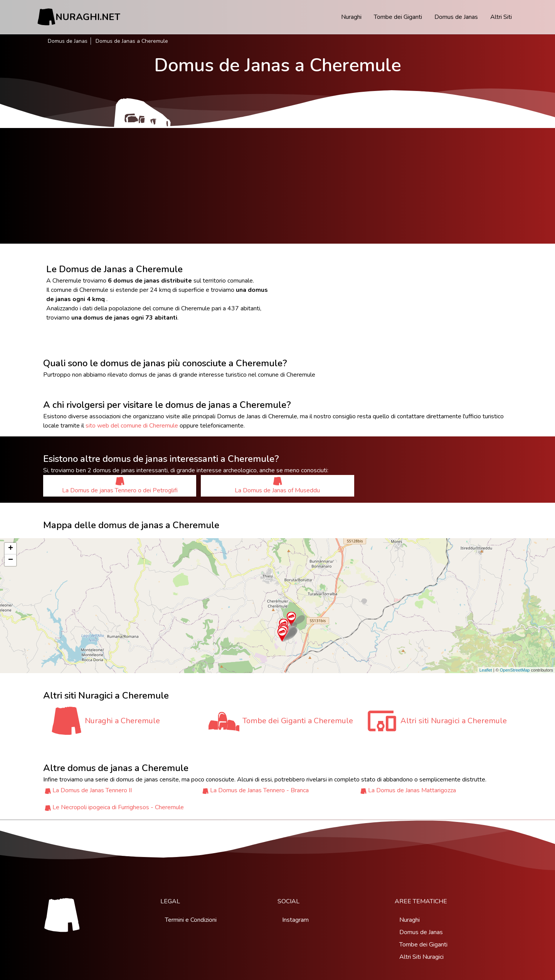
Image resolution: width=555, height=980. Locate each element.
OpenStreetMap (515, 670)
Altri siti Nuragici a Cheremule (454, 721)
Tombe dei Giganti (398, 17)
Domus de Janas (456, 17)
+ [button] (11, 549)
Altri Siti (501, 17)
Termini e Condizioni (191, 920)
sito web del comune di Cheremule (132, 426)
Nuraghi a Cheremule (122, 721)
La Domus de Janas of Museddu (277, 486)
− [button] (11, 560)
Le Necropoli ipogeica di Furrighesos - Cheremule (118, 807)
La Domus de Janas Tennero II (92, 790)
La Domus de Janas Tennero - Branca (259, 790)
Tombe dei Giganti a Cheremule (298, 721)
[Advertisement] (277, 186)
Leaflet (486, 670)
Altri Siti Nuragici (421, 957)
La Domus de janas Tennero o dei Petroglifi (120, 486)
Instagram (295, 920)
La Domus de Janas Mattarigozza (412, 790)
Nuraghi (351, 17)
